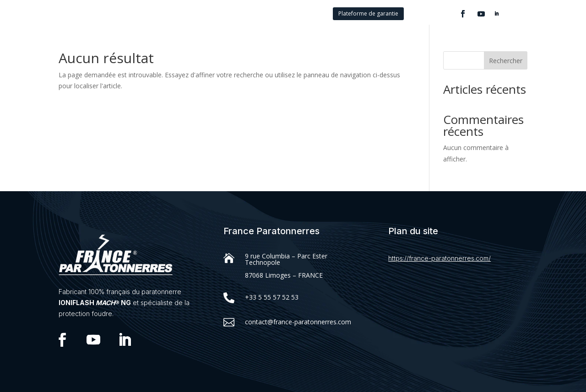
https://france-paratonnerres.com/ (439, 258)
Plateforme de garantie (368, 13)
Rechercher (506, 61)
